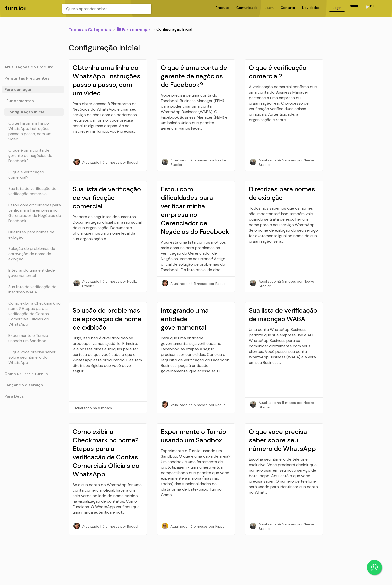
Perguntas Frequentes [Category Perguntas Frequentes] (27, 78)
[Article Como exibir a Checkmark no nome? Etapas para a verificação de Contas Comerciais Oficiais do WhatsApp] (33, 314)
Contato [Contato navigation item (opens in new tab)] (288, 8)
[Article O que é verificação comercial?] (33, 175)
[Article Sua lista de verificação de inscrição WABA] (33, 289)
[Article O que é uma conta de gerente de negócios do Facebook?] (33, 156)
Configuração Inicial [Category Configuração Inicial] (26, 112)
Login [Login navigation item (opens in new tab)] (337, 8)
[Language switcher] (370, 8)
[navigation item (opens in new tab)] (354, 6)
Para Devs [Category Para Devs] (14, 396)
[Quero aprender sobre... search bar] (107, 9)
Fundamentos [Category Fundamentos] (20, 101)
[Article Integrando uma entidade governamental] (33, 273)
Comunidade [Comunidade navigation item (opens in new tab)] (248, 8)
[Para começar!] (135, 29)
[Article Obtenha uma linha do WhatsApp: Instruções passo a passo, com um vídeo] (33, 131)
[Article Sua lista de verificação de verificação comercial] (33, 191)
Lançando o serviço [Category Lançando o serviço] (24, 385)
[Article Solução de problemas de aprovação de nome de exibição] (33, 254)
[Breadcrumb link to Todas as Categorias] (90, 29)
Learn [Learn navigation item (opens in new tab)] (270, 8)
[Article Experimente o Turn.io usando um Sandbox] (33, 338)
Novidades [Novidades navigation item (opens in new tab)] (311, 8)
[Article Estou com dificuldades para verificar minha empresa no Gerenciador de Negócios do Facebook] (33, 213)
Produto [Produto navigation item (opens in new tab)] (223, 8)
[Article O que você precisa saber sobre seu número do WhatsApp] (33, 357)
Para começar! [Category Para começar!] (19, 90)
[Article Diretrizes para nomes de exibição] (33, 235)
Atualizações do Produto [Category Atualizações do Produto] (29, 67)
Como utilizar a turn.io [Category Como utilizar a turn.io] (26, 374)
